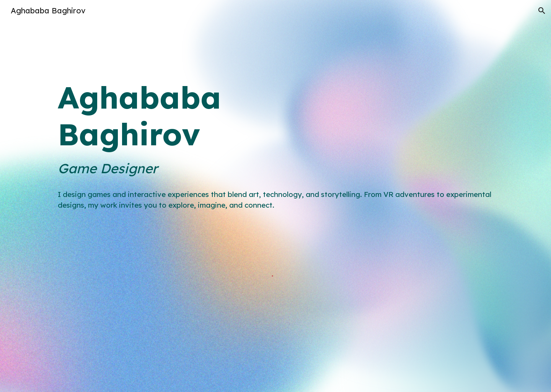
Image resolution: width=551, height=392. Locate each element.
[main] (275, 128)
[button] (542, 11)
